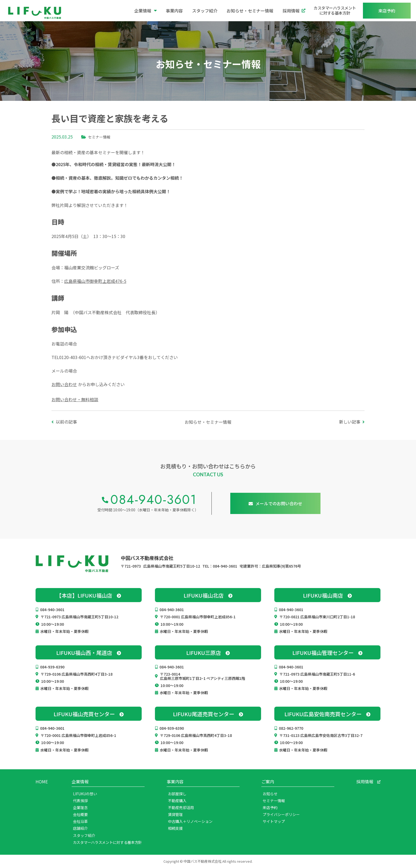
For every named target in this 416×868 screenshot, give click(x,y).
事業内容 (174, 11)
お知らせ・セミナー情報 (250, 11)
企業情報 (146, 11)
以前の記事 (66, 422)
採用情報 (294, 11)
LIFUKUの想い (85, 794)
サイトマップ (274, 821)
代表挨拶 (80, 801)
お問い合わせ (64, 384)
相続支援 (175, 828)
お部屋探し (177, 794)
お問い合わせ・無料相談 (75, 399)
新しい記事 (350, 422)
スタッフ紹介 (205, 11)
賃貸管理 (175, 814)
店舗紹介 (80, 828)
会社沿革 (80, 821)
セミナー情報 (99, 137)
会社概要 (80, 814)
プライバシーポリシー (281, 814)
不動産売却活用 (181, 807)
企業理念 (80, 807)
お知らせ (270, 794)
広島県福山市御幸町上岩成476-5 (95, 281)
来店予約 (270, 807)
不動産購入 (177, 801)
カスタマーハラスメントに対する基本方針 (335, 10)
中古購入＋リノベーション (190, 821)
